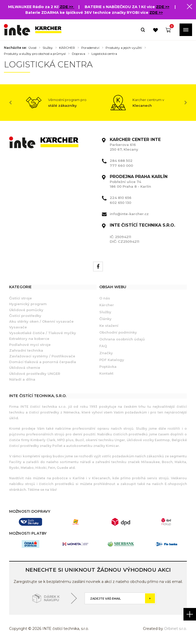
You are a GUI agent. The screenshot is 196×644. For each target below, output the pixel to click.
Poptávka (108, 367)
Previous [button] (10, 103)
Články (105, 319)
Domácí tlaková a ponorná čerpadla (43, 362)
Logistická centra (104, 54)
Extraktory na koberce (29, 339)
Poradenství (90, 48)
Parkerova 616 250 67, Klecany (135, 144)
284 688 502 (121, 161)
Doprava (79, 54)
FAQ (103, 346)
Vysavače (18, 327)
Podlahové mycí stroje (30, 345)
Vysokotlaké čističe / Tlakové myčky (43, 333)
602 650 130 (120, 203)
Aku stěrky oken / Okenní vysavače (41, 321)
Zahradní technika (26, 350)
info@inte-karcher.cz (129, 214)
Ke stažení (109, 326)
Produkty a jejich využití (124, 48)
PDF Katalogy (112, 360)
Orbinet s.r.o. (175, 629)
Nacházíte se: (15, 48)
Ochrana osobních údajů (122, 339)
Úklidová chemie (25, 368)
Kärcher (107, 305)
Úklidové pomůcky (26, 310)
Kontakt (106, 373)
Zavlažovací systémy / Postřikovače (42, 356)
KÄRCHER (67, 48)
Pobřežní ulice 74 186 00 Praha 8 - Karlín (139, 181)
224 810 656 (121, 198)
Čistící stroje (21, 298)
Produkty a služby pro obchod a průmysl (35, 54)
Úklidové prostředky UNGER (35, 374)
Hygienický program (28, 304)
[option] (57, 103)
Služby (48, 48)
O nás (105, 298)
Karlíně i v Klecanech (90, 478)
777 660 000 (121, 166)
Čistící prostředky (25, 316)
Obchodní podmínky (118, 332)
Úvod (32, 48)
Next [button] (186, 103)
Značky (106, 353)
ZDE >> (67, 7)
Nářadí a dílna (22, 379)
